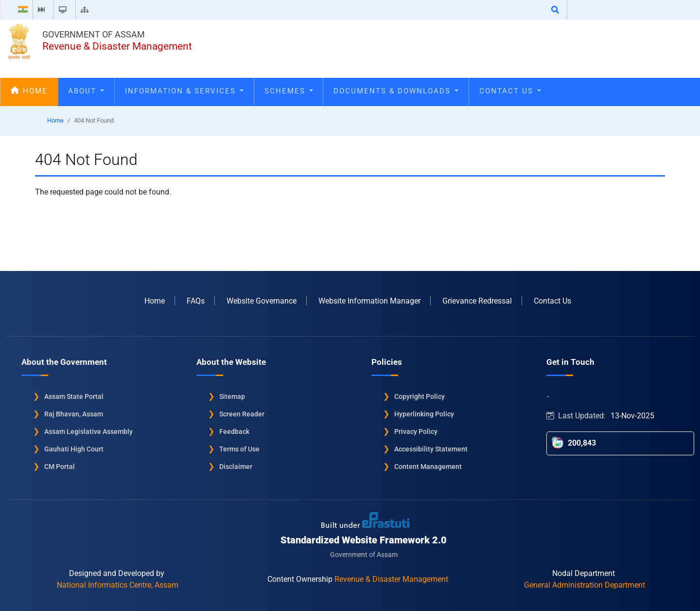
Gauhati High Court (74, 449)
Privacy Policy (416, 431)
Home (29, 91)
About (86, 91)
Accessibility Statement (431, 449)
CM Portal (60, 467)
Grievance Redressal (477, 301)
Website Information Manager (369, 301)
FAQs (196, 301)
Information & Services (184, 91)
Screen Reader (242, 414)
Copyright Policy (420, 396)
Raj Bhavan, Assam (74, 414)
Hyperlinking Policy (424, 414)
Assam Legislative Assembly (88, 431)
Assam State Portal (74, 396)
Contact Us (510, 91)
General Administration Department (585, 585)
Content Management (428, 467)
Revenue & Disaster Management (117, 46)
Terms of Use (239, 449)
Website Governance (262, 301)
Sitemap (232, 396)
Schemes (289, 91)
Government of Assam (94, 34)
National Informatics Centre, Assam (118, 585)
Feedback (234, 431)
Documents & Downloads (396, 91)
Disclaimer (236, 467)
